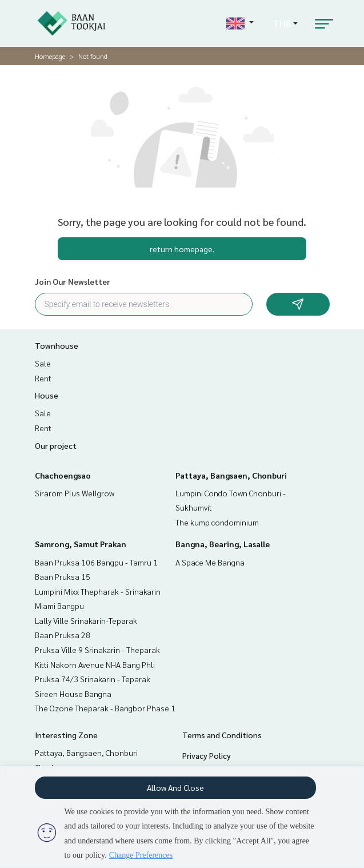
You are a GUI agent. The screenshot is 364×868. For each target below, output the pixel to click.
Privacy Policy (207, 755)
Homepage (50, 56)
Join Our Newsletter (73, 281)
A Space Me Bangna (210, 562)
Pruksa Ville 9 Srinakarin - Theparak (97, 650)
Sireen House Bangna (73, 694)
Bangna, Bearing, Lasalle (223, 544)
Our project (56, 445)
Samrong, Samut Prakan (81, 544)
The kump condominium (217, 522)
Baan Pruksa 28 (63, 635)
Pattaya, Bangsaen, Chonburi (231, 475)
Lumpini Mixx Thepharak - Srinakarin (98, 591)
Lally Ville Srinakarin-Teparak (86, 620)
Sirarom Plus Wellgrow (75, 493)
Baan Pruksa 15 (63, 576)
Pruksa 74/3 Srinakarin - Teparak (93, 679)
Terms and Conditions (222, 735)
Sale (43, 363)
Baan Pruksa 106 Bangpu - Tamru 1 (96, 562)
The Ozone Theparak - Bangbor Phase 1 (105, 708)
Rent (43, 378)
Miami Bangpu (59, 606)
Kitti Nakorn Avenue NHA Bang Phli (95, 664)
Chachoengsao (63, 475)
